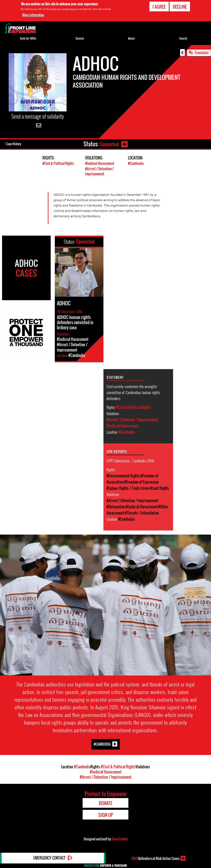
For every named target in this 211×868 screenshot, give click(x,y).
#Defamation (116, 506)
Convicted (109, 144)
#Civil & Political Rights (58, 163)
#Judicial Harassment (100, 163)
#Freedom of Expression (141, 482)
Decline (180, 7)
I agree (159, 7)
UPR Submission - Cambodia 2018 (130, 460)
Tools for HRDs (28, 38)
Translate (202, 52)
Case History (14, 144)
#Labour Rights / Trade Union (128, 488)
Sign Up (106, 814)
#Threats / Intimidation (142, 513)
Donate (80, 38)
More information (33, 15)
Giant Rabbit (120, 838)
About (131, 38)
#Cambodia (136, 163)
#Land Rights (159, 488)
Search (183, 38)
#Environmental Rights (123, 475)
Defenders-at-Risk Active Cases (155, 858)
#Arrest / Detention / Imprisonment (99, 171)
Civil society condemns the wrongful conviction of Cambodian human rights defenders (133, 392)
